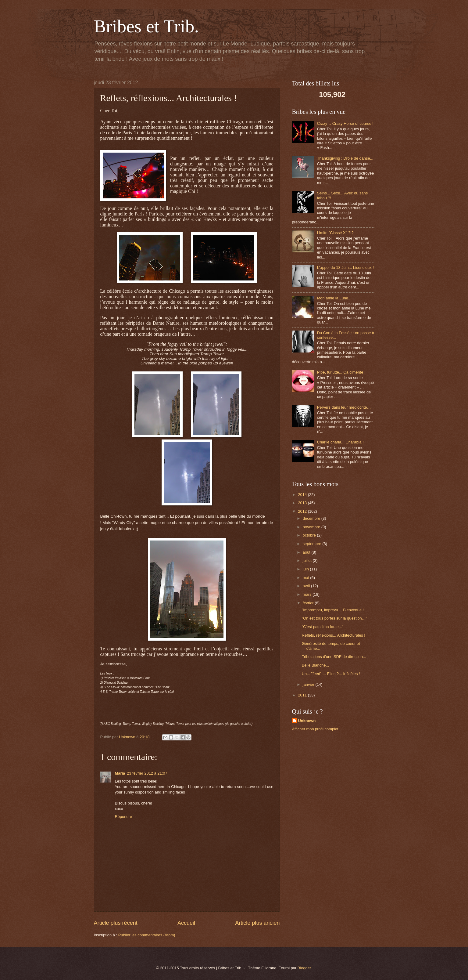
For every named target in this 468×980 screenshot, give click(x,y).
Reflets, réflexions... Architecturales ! (334, 635)
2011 (303, 695)
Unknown (307, 721)
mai (306, 578)
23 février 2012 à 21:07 (147, 773)
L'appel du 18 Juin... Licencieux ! (345, 268)
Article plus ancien (257, 923)
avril (307, 586)
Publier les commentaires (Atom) (147, 935)
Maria (120, 773)
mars (308, 594)
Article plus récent (116, 923)
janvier (309, 684)
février (309, 603)
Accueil (186, 923)
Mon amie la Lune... (334, 298)
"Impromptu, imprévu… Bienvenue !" (334, 610)
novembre (312, 527)
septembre (313, 544)
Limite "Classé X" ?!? (335, 233)
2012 (303, 511)
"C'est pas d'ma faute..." (323, 627)
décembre (312, 518)
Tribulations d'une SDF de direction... (334, 657)
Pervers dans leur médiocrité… (344, 407)
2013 (303, 503)
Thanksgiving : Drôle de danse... (345, 158)
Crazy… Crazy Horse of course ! (345, 123)
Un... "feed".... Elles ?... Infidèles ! (331, 674)
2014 (303, 495)
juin (306, 569)
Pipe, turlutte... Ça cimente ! (341, 372)
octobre (310, 535)
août (307, 552)
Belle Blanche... (315, 665)
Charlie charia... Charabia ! (340, 442)
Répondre (124, 817)
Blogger (304, 968)
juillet (308, 561)
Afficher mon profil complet (315, 729)
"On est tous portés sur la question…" (335, 618)
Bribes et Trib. (146, 26)
